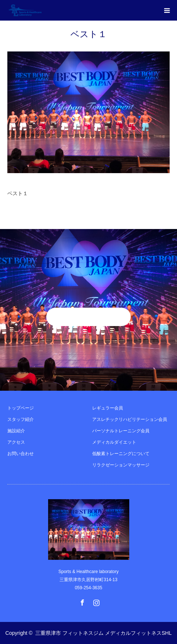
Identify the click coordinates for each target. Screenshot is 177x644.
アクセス (16, 442)
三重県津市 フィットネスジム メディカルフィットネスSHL (103, 633)
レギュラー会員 (108, 408)
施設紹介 (16, 431)
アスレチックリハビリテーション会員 (130, 419)
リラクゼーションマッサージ (121, 465)
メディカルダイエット (114, 442)
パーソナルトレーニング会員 (121, 431)
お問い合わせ (21, 454)
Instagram (95, 601)
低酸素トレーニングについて (121, 454)
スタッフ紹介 (21, 419)
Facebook (82, 601)
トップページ (21, 408)
